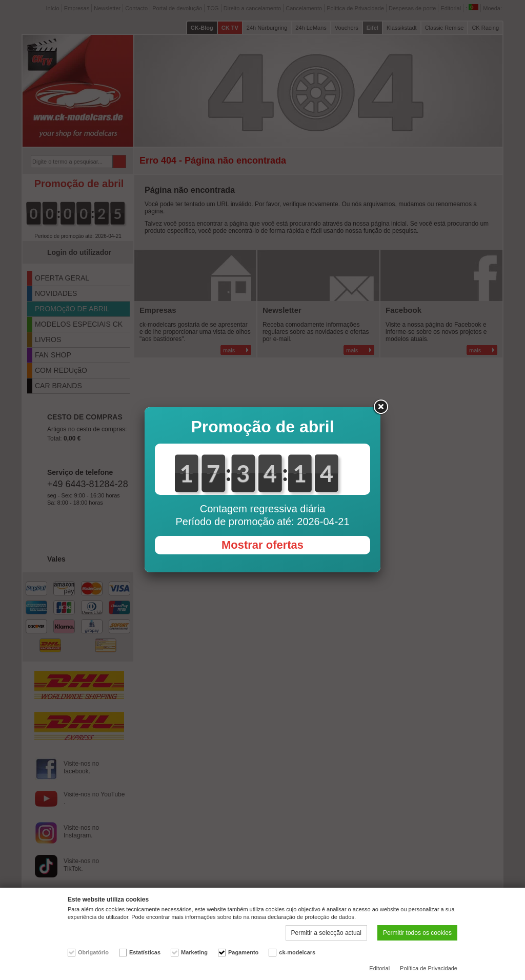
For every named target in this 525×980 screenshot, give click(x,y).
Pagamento (243, 952)
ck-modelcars (297, 952)
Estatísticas (145, 952)
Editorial (379, 968)
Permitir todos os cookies (417, 933)
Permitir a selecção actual (326, 933)
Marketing (194, 952)
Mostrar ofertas (262, 545)
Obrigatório (93, 952)
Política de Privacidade (429, 968)
